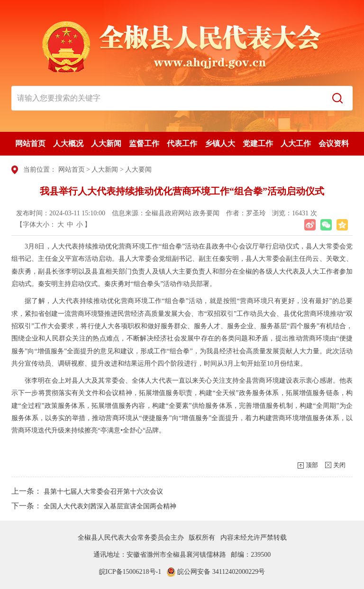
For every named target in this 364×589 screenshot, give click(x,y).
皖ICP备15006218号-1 (130, 572)
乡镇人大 (220, 143)
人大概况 (68, 143)
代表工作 (182, 143)
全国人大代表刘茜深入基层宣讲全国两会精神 (110, 506)
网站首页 (30, 143)
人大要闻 (138, 170)
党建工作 (258, 143)
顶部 (312, 465)
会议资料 (334, 143)
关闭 (339, 465)
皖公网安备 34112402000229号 (216, 572)
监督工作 (144, 143)
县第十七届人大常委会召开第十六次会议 (103, 492)
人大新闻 (106, 143)
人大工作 (296, 143)
